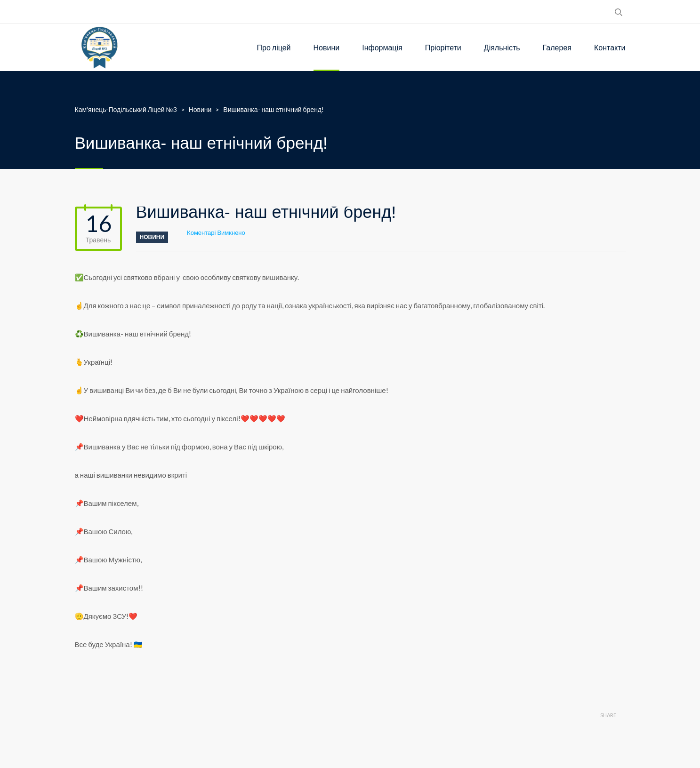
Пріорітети (443, 47)
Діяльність (502, 47)
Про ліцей (274, 47)
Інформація (382, 47)
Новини (327, 47)
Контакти (610, 47)
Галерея (557, 47)
